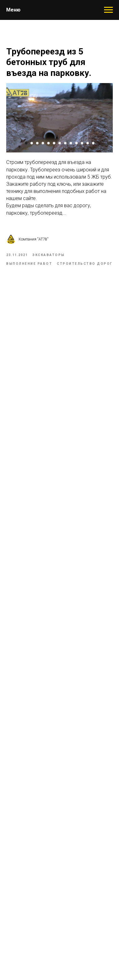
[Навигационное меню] (108, 10)
